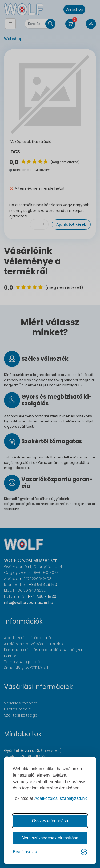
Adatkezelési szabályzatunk (61, 798)
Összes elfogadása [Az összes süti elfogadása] (50, 821)
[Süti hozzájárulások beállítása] (25, 852)
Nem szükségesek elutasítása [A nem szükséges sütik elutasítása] (50, 838)
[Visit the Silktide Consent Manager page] (84, 852)
